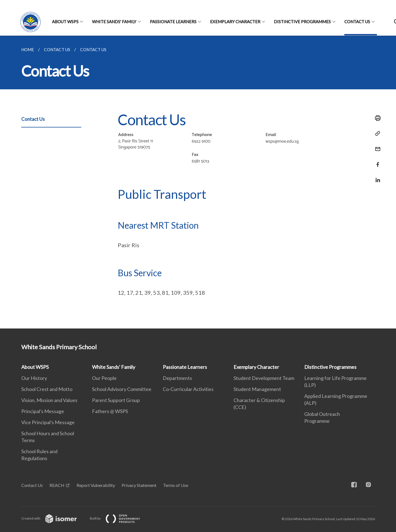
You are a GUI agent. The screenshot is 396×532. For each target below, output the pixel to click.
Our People (104, 378)
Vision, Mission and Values (49, 400)
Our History (34, 378)
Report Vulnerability (96, 485)
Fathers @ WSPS (110, 411)
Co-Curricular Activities (188, 389)
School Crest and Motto (47, 389)
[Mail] (376, 146)
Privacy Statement (139, 485)
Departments (177, 378)
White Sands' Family (114, 22)
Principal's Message (43, 411)
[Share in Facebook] (376, 161)
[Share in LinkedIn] (376, 177)
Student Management (257, 389)
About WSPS (65, 22)
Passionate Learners (173, 22)
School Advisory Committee (122, 389)
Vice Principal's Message (48, 422)
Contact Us (357, 22)
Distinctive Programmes (302, 22)
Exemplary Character (235, 22)
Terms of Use (176, 485)
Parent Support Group (116, 400)
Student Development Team (264, 378)
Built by (119, 518)
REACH (57, 485)
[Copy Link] (376, 134)
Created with (53, 518)
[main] (198, 182)
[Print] (376, 118)
